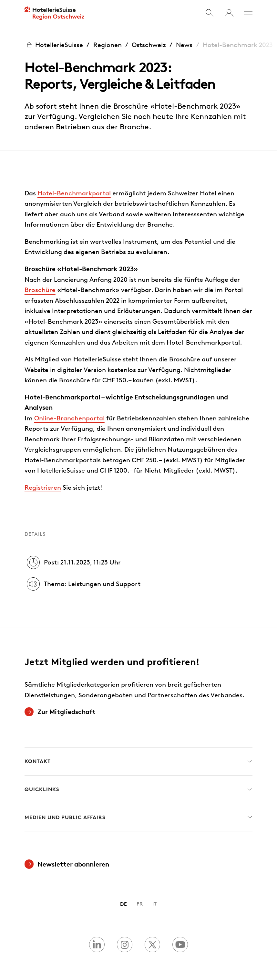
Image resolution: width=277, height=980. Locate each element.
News (184, 44)
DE (124, 904)
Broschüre (40, 289)
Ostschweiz (149, 44)
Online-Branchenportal (69, 418)
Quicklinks (138, 789)
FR (140, 904)
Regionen (108, 44)
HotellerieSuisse (54, 45)
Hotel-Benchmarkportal (74, 193)
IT (155, 904)
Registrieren (43, 487)
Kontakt (138, 761)
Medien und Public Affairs (138, 817)
